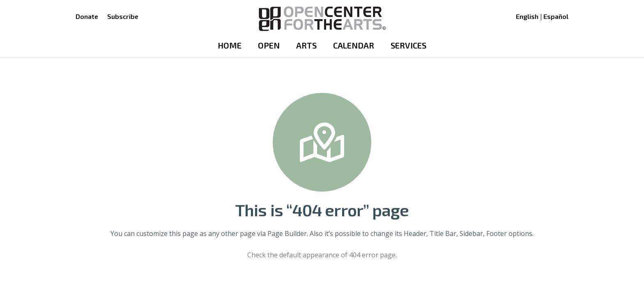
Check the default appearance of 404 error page (321, 255)
